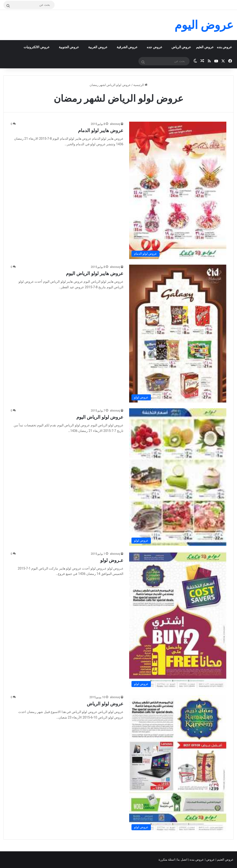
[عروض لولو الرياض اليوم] (178, 477)
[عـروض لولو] (178, 621)
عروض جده (154, 47)
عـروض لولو (112, 560)
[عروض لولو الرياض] (178, 764)
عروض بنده (224, 47)
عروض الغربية (98, 47)
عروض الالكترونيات (36, 47)
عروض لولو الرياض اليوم (100, 417)
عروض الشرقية (127, 47)
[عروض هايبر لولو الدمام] (178, 190)
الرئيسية (140, 85)
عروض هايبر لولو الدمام (101, 130)
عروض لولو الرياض (105, 704)
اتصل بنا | (182, 860)
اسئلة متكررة (167, 860)
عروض (210, 860)
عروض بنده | (196, 860)
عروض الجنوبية (69, 47)
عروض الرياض (181, 47)
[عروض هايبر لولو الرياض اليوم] (178, 334)
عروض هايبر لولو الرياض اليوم (95, 273)
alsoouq (115, 124)
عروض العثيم (205, 47)
